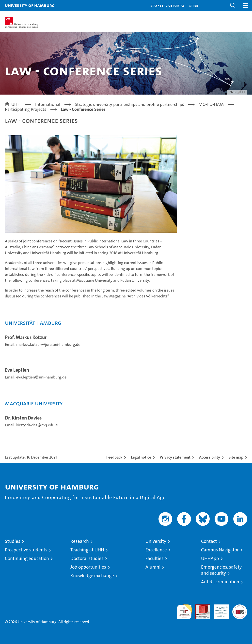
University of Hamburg (30, 5)
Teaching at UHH (87, 550)
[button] (233, 6)
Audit (200, 607)
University (156, 541)
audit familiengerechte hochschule (184, 612)
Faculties (154, 558)
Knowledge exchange (92, 576)
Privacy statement (175, 457)
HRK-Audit (219, 610)
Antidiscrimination (220, 582)
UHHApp (210, 558)
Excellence (156, 550)
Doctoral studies (87, 558)
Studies (13, 541)
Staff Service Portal (167, 5)
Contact (209, 541)
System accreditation (240, 610)
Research (80, 541)
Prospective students (26, 550)
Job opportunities (88, 567)
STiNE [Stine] (194, 5)
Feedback (114, 457)
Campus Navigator (220, 550)
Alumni (153, 567)
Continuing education (27, 558)
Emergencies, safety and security (221, 570)
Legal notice (141, 457)
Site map (236, 457)
